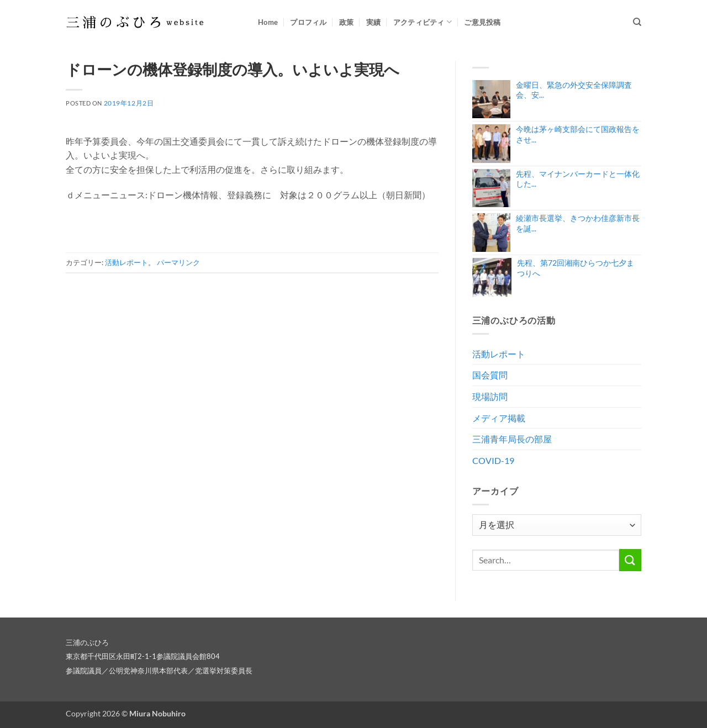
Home (268, 22)
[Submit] (630, 560)
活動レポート (126, 262)
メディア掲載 (499, 418)
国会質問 (490, 375)
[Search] (637, 22)
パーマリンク (178, 262)
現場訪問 (490, 396)
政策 (347, 22)
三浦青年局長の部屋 (512, 439)
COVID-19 (493, 460)
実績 (374, 22)
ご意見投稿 (482, 22)
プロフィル (308, 22)
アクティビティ (423, 22)
